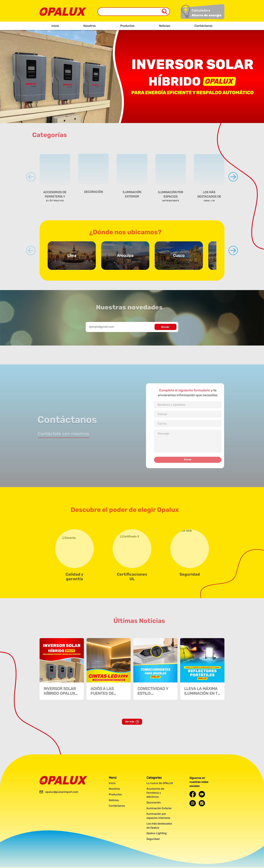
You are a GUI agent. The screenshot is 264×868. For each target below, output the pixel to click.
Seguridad (153, 839)
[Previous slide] (31, 177)
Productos (127, 26)
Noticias (164, 26)
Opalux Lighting (157, 833)
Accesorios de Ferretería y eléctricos (155, 793)
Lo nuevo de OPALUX (160, 783)
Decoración (154, 803)
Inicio (55, 26)
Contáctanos (203, 26)
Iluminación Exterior (159, 808)
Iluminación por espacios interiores (158, 816)
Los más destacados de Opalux (159, 826)
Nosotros (90, 26)
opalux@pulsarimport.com (62, 792)
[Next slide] (233, 177)
